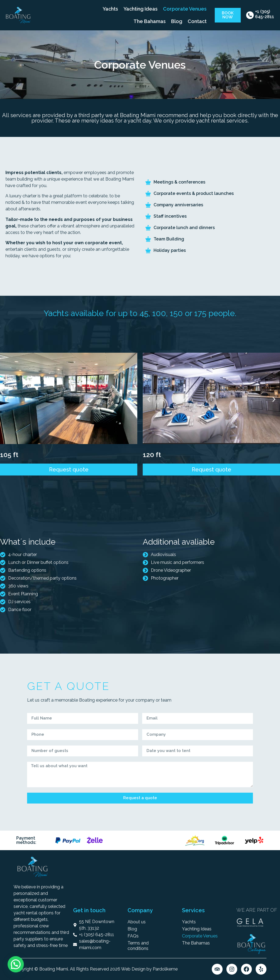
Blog (177, 21)
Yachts (110, 9)
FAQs (133, 936)
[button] (6, 399)
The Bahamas (150, 21)
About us (137, 922)
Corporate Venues (185, 9)
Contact (197, 21)
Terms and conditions (138, 946)
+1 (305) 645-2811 (265, 14)
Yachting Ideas (141, 9)
